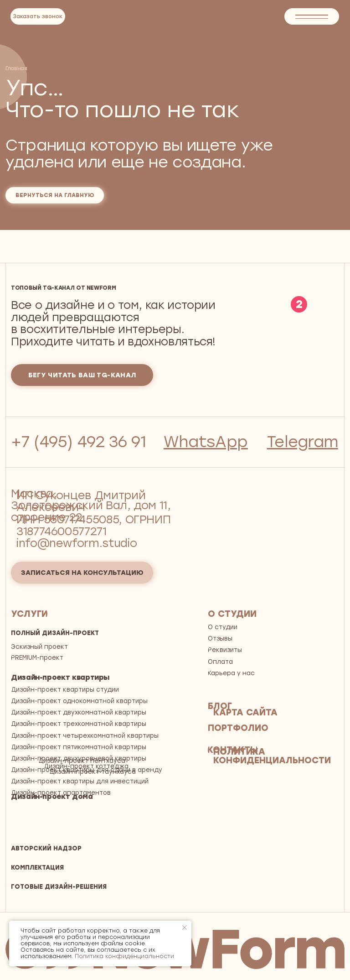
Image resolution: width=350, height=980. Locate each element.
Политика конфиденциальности (124, 956)
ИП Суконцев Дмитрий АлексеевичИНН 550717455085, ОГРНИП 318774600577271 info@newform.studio (93, 519)
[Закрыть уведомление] (185, 928)
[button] (38, 16)
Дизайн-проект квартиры (60, 677)
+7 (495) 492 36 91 (79, 442)
